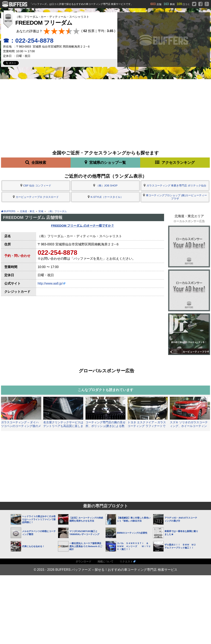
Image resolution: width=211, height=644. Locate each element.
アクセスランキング (175, 162)
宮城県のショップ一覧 (105, 162)
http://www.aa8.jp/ (50, 283)
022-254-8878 (57, 253)
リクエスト (126, 561)
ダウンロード (83, 561)
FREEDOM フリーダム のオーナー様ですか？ (82, 226)
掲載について (105, 561)
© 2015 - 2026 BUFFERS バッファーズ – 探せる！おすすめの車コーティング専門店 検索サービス (105, 570)
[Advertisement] (106, 110)
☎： (28, 40)
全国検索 (36, 162)
